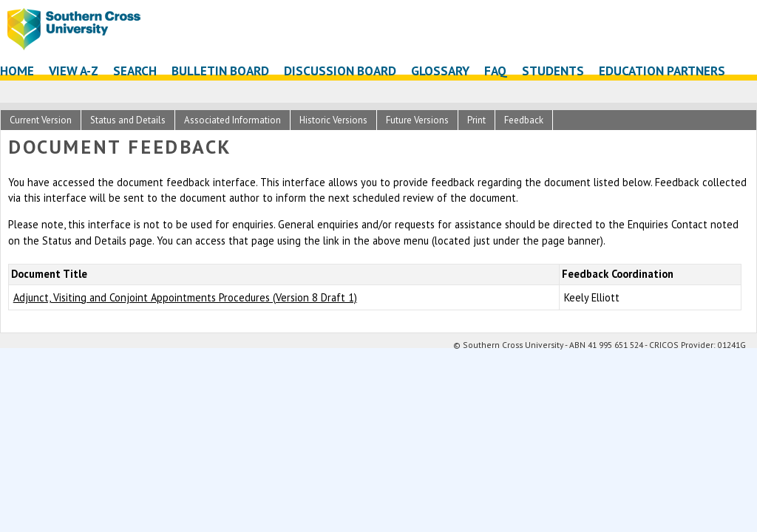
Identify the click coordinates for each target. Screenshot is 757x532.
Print (476, 120)
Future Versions (417, 120)
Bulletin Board (220, 71)
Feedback (524, 120)
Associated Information (232, 120)
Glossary (440, 71)
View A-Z (74, 71)
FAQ (496, 71)
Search (135, 71)
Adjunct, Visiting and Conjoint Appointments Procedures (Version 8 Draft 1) (185, 297)
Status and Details (128, 120)
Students (553, 71)
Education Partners (662, 71)
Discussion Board (340, 71)
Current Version (41, 120)
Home (17, 71)
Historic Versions (333, 120)
